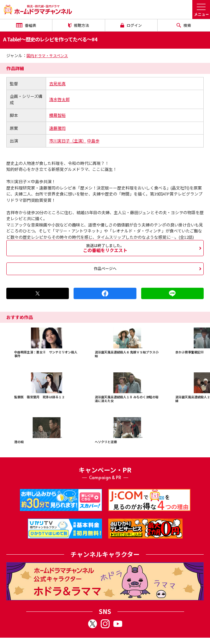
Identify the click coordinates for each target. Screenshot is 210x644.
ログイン (131, 25)
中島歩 (93, 141)
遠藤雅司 (57, 128)
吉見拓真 (57, 84)
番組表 (26, 25)
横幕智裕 (57, 115)
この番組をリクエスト (105, 248)
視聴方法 (79, 25)
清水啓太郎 (60, 99)
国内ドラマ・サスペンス (47, 55)
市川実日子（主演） (68, 141)
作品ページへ (105, 268)
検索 (184, 25)
